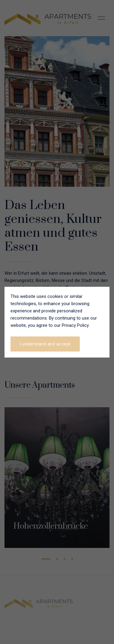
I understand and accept (45, 344)
